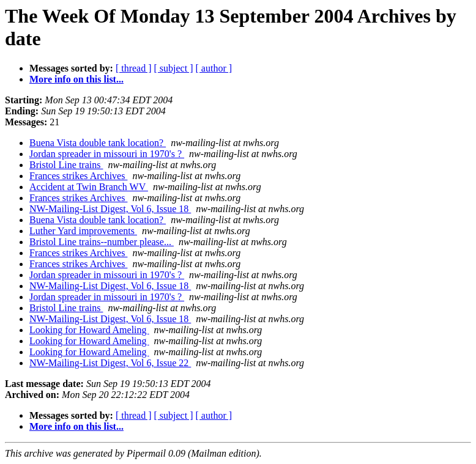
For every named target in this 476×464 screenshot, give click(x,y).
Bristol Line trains (66, 165)
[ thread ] (134, 68)
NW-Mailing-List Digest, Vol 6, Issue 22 (110, 363)
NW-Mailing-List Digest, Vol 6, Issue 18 (110, 209)
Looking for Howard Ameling (89, 330)
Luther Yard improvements (83, 231)
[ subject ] (174, 68)
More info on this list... (76, 79)
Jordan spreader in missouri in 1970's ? (107, 154)
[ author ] (214, 68)
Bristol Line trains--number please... (102, 242)
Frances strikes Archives (78, 176)
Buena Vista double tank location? (98, 143)
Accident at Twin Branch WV (89, 187)
